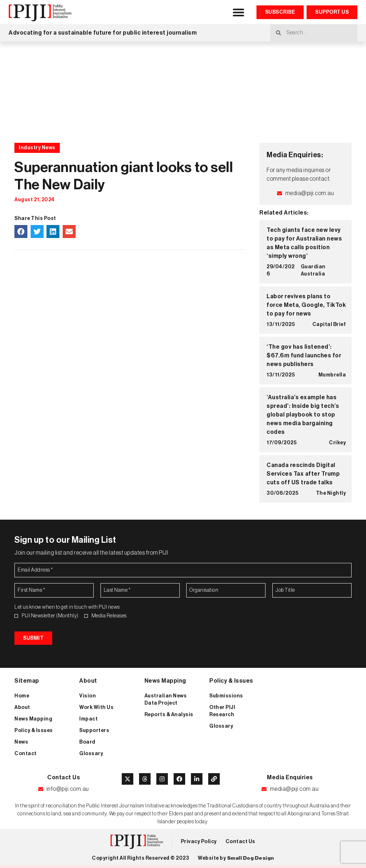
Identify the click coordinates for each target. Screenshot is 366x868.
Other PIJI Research (222, 711)
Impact (88, 719)
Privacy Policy (199, 842)
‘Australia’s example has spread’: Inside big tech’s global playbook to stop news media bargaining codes (303, 415)
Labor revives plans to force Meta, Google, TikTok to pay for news (306, 305)
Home (22, 696)
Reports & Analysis (169, 715)
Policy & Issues (34, 731)
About (22, 708)
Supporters (94, 731)
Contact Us (240, 842)
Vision (88, 696)
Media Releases (109, 616)
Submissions (226, 696)
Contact (26, 754)
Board (87, 743)
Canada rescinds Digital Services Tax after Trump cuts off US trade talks (303, 474)
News (21, 743)
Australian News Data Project (166, 700)
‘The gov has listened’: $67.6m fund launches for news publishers (304, 356)
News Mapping (33, 719)
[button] (239, 12)
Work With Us (96, 708)
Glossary (91, 754)
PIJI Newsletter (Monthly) (50, 616)
